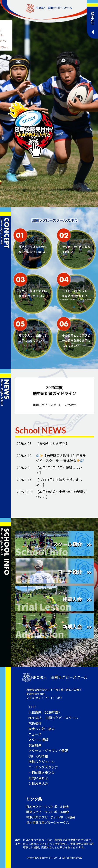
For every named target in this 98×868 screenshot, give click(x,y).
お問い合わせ (38, 778)
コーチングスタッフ (43, 767)
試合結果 (35, 745)
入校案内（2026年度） (45, 712)
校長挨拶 (35, 723)
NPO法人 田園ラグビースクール (53, 718)
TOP (32, 707)
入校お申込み (38, 783)
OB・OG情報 (38, 756)
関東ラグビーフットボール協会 (48, 812)
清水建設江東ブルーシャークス (48, 822)
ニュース (35, 734)
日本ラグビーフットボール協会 (48, 807)
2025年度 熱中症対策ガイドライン (54, 396)
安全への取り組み (42, 729)
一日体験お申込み (42, 773)
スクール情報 (38, 740)
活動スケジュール (42, 762)
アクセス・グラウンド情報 (48, 751)
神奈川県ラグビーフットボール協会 (51, 817)
